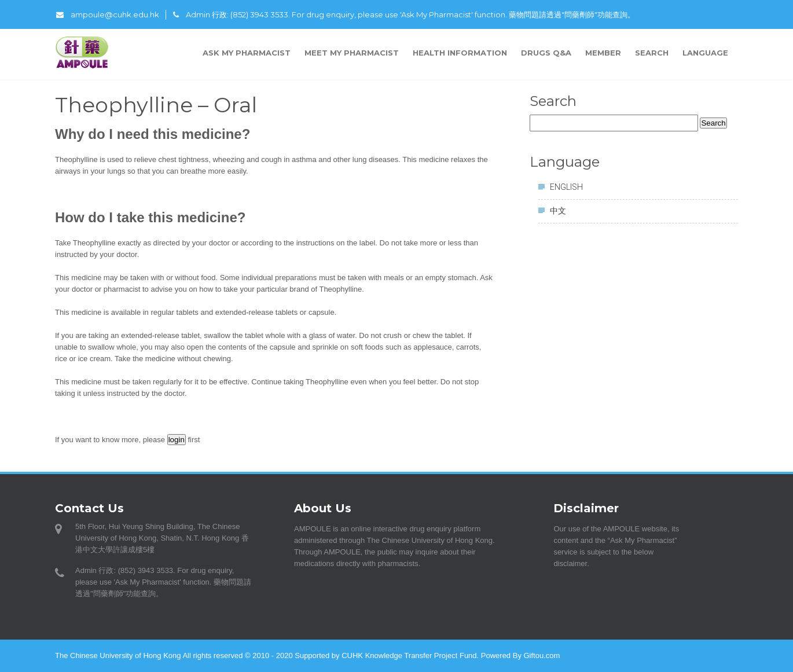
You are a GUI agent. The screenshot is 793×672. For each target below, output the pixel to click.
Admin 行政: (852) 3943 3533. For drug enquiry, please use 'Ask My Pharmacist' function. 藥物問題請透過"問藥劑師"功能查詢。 (404, 14)
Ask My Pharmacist (247, 53)
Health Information (460, 53)
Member (603, 53)
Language (707, 53)
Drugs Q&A (546, 53)
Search (652, 53)
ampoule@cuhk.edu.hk (108, 14)
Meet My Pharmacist (352, 53)
